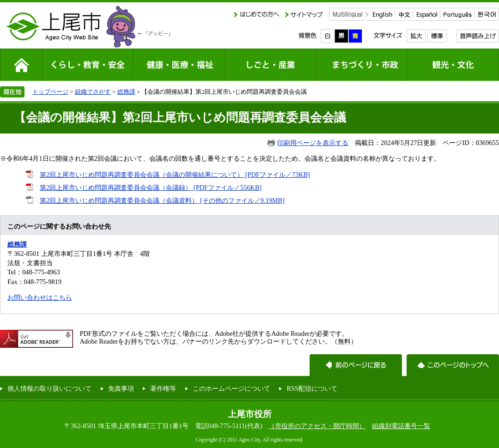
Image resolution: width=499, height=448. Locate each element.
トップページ (50, 92)
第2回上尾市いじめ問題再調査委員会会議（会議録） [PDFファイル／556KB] (151, 188)
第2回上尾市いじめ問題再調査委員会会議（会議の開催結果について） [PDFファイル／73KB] (175, 175)
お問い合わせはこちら (40, 297)
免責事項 (121, 388)
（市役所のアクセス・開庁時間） (317, 426)
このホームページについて (231, 388)
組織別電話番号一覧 (401, 426)
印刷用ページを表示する (313, 143)
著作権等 (163, 388)
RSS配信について (312, 388)
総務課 (126, 92)
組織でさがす (93, 92)
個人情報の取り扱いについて (49, 388)
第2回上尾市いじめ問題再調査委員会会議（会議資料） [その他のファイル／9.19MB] (162, 200)
